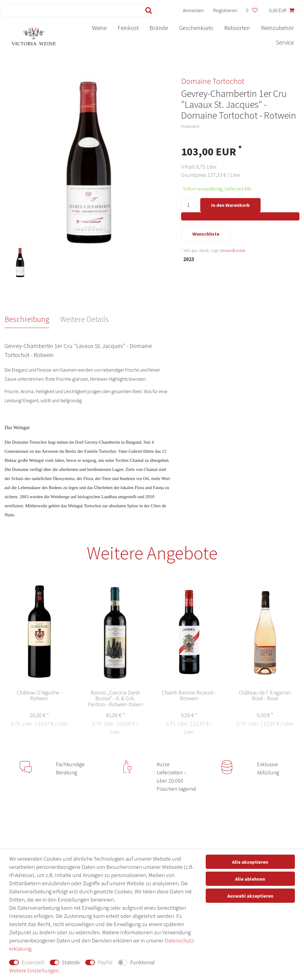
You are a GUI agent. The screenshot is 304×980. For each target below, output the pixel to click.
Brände (159, 28)
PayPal (105, 962)
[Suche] (147, 10)
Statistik (71, 962)
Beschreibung (27, 319)
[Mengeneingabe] (188, 205)
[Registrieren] (225, 10)
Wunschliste (206, 234)
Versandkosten (233, 251)
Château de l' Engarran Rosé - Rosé (265, 696)
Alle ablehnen (250, 879)
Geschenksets (196, 28)
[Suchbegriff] (69, 10)
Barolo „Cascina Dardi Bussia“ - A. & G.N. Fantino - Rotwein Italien (115, 699)
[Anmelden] (193, 10)
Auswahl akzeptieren (250, 896)
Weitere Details (84, 319)
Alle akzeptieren (250, 862)
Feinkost (128, 28)
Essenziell (33, 962)
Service (285, 42)
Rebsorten (237, 28)
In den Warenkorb (230, 205)
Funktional (142, 962)
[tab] (32, 319)
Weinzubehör (277, 28)
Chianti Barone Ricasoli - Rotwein (189, 696)
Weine (99, 28)
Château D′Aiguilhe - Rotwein (39, 696)
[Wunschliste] (252, 10)
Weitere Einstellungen (34, 970)
